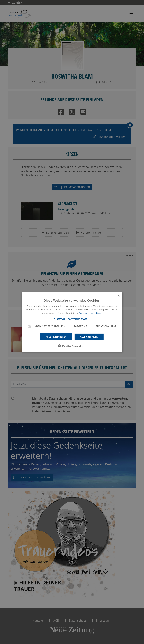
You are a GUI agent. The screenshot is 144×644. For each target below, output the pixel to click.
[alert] (72, 322)
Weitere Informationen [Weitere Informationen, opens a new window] (91, 313)
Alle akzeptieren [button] (56, 337)
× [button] (118, 296)
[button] (72, 319)
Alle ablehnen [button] (89, 337)
